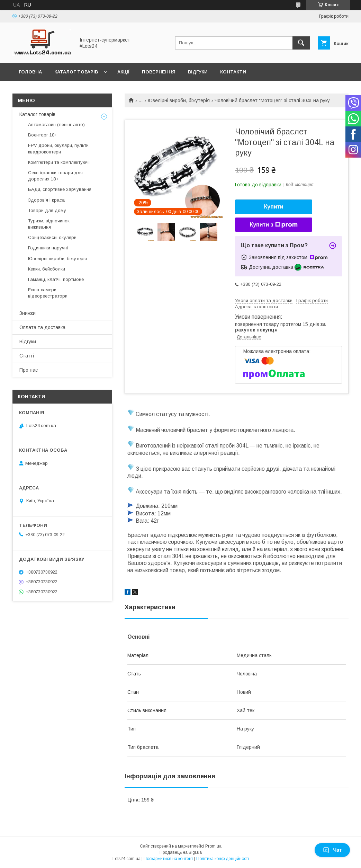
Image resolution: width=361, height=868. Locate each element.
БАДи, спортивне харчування (60, 189)
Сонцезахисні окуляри (52, 237)
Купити (274, 207)
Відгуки (198, 72)
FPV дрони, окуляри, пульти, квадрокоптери (59, 148)
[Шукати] (301, 43)
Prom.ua (213, 846)
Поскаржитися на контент (168, 859)
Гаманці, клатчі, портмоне (56, 279)
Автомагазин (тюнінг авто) (56, 125)
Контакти (233, 72)
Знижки (28, 313)
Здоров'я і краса (46, 200)
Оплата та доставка (42, 327)
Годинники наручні (48, 248)
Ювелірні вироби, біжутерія (179, 100)
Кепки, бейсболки (47, 269)
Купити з (273, 225)
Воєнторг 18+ (43, 135)
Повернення (159, 72)
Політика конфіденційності (223, 859)
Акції (123, 72)
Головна (30, 72)
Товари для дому (47, 210)
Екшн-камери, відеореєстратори (48, 293)
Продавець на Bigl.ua (181, 852)
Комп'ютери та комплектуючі (59, 162)
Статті (27, 356)
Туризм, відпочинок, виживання (49, 224)
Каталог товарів (76, 72)
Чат (332, 850)
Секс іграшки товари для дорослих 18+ (55, 176)
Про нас (29, 370)
